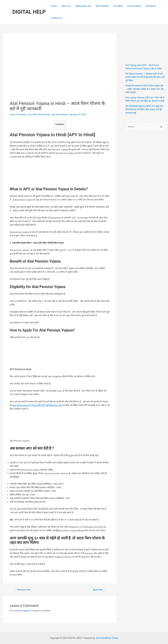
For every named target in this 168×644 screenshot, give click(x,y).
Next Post (98, 590)
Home (54, 6)
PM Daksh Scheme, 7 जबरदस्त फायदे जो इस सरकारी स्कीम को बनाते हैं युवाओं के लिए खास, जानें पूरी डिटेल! (144, 77)
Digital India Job (83, 6)
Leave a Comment (19, 115)
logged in (27, 611)
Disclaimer (151, 6)
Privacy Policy (134, 6)
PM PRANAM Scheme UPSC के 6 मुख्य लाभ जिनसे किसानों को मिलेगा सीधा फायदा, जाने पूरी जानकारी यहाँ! (144, 113)
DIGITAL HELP (29, 12)
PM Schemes (102, 6)
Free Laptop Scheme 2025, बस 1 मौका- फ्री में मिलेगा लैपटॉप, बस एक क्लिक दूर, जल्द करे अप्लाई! (144, 101)
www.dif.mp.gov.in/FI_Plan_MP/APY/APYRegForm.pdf (39, 405)
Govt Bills (118, 6)
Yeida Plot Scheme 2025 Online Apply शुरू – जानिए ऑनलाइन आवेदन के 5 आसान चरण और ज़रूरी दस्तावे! (144, 89)
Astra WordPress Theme (107, 638)
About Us (66, 6)
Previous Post (23, 590)
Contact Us (56, 18)
